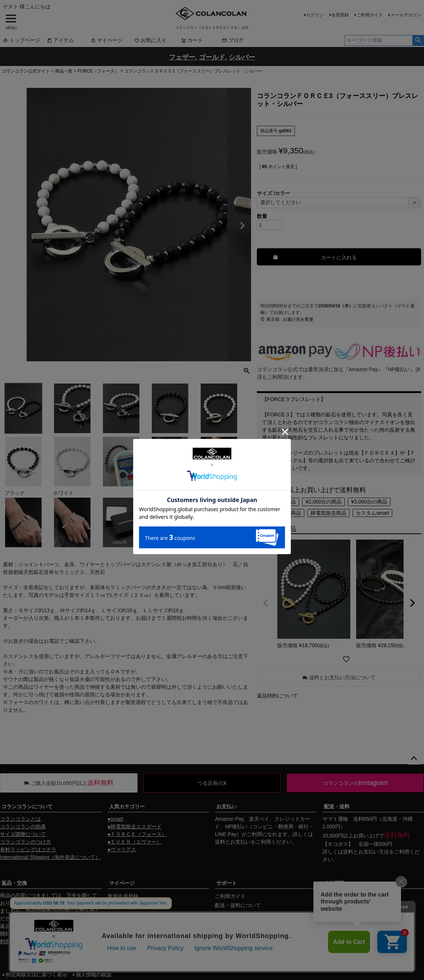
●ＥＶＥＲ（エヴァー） (135, 842)
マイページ (107, 40)
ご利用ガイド (370, 15)
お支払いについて (235, 914)
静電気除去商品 (328, 513)
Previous (12, 226)
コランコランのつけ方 (26, 842)
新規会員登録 (123, 896)
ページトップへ (414, 759)
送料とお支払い (233, 842)
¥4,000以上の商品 (281, 513)
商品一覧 (64, 71)
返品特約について (277, 696)
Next (242, 226)
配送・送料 (337, 806)
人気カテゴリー (127, 806)
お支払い (227, 806)
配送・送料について (238, 905)
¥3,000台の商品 (369, 502)
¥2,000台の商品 (323, 502)
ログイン (315, 15)
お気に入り (150, 40)
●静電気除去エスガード (135, 827)
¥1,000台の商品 (278, 502)
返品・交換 (14, 883)
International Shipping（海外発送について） (50, 857)
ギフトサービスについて (243, 933)
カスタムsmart (372, 513)
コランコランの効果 (23, 827)
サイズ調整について (23, 834)
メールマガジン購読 (131, 914)
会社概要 (334, 883)
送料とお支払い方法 (366, 852)
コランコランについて (27, 806)
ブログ (233, 40)
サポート (227, 883)
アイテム (60, 40)
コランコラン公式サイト (26, 71)
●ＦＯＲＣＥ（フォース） (137, 834)
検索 (418, 40)
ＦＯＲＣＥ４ (379, 453)
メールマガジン (406, 15)
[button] (266, 603)
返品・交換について (238, 923)
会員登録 (340, 15)
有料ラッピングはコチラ (28, 849)
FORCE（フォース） (98, 71)
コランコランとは (20, 819)
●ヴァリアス (122, 849)
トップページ (22, 40)
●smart (115, 819)
